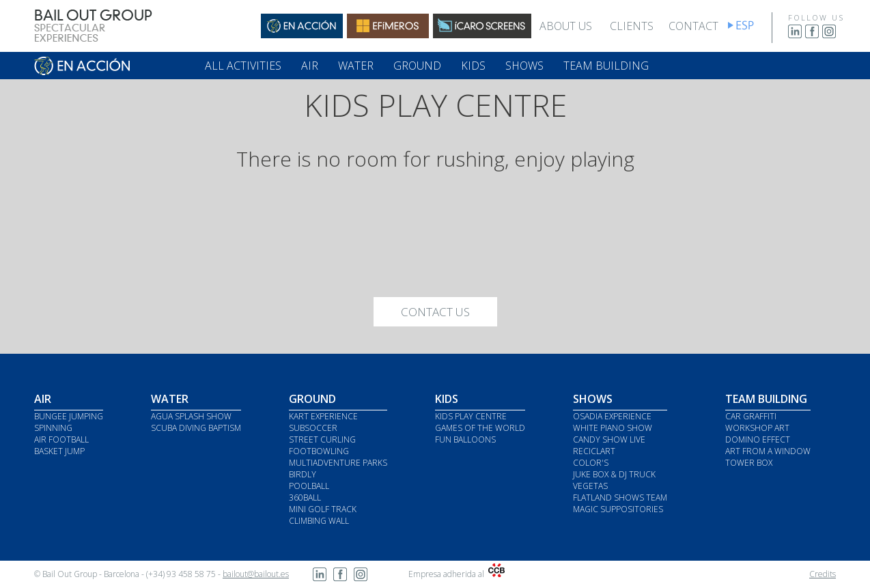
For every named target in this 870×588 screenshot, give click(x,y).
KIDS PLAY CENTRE (471, 416)
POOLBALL (309, 486)
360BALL (305, 498)
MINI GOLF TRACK (323, 509)
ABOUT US (566, 26)
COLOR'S (591, 463)
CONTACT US (435, 312)
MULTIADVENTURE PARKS (338, 463)
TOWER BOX (749, 463)
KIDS (473, 66)
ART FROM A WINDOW (768, 451)
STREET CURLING (322, 439)
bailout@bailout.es (256, 574)
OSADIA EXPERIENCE (612, 416)
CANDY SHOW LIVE (609, 439)
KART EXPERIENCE (323, 416)
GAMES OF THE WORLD (480, 428)
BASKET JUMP (59, 451)
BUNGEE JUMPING (69, 416)
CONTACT (693, 26)
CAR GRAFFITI (751, 416)
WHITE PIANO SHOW (613, 428)
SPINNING (53, 428)
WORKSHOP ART (757, 428)
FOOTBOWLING (319, 451)
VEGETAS (590, 486)
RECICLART (594, 451)
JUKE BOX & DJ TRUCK (614, 474)
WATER (356, 66)
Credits (823, 574)
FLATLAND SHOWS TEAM (620, 498)
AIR (310, 66)
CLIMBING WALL (319, 521)
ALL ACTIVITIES (243, 66)
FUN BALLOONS (465, 439)
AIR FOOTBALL (61, 439)
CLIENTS (632, 26)
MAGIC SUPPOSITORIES (618, 509)
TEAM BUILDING (606, 66)
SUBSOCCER (313, 428)
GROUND (417, 66)
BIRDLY (303, 474)
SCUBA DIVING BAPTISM (196, 428)
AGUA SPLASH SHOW (191, 416)
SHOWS (524, 66)
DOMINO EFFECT (758, 439)
